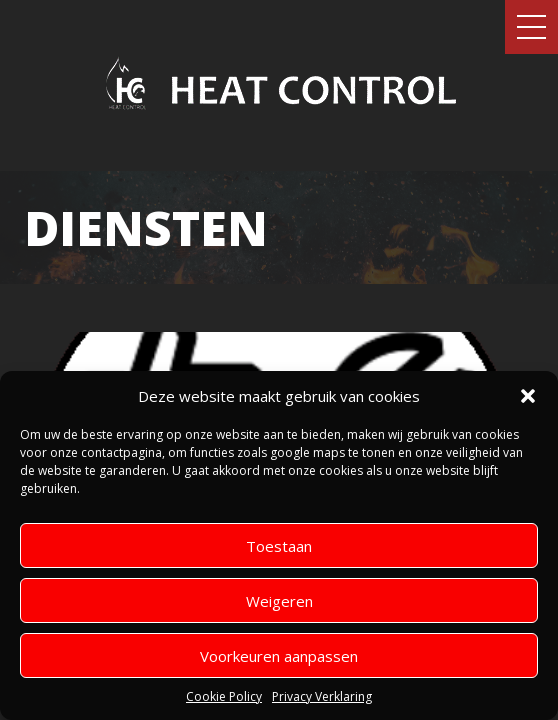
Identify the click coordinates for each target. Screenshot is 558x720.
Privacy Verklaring (322, 696)
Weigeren (279, 601)
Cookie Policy (224, 696)
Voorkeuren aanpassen (279, 656)
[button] (528, 396)
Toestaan (279, 546)
